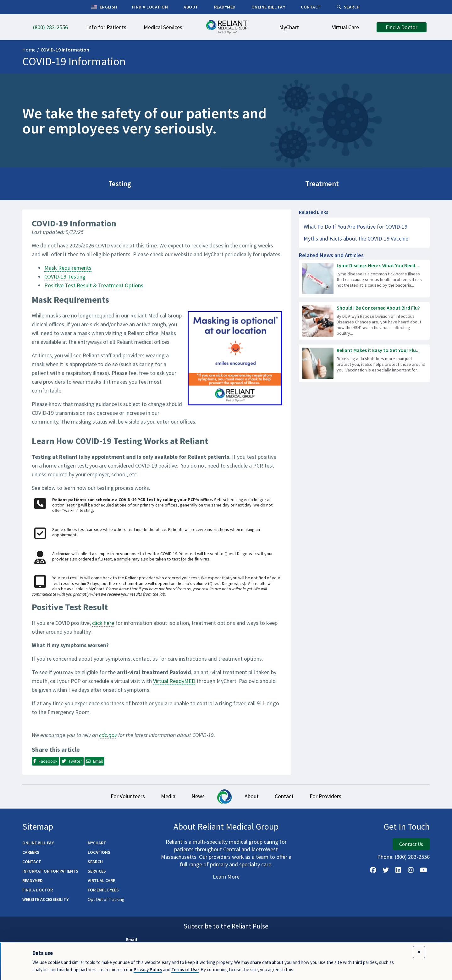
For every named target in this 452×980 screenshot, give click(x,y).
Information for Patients (50, 870)
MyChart (97, 842)
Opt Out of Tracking (106, 898)
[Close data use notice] (419, 952)
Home (29, 50)
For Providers (333, 795)
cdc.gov (108, 733)
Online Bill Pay (38, 842)
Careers (31, 851)
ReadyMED (33, 880)
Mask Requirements (68, 266)
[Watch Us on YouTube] (423, 869)
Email (132, 939)
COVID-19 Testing (65, 275)
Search (95, 861)
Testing (88, 183)
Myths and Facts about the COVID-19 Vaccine (356, 237)
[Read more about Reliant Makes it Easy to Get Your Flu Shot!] (364, 362)
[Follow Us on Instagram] (411, 869)
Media (164, 795)
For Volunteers (121, 795)
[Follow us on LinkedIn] (398, 869)
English (104, 7)
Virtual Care (101, 880)
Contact (289, 795)
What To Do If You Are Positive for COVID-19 (356, 225)
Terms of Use (185, 969)
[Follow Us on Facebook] (373, 869)
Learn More (226, 876)
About (253, 795)
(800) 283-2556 (412, 856)
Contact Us (411, 843)
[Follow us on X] (386, 869)
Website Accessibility (45, 898)
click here (103, 621)
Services (97, 870)
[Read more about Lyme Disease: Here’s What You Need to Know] (364, 277)
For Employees (103, 889)
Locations (99, 851)
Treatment (226, 183)
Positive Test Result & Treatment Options (94, 284)
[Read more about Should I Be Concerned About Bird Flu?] (364, 319)
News (196, 795)
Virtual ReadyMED (174, 679)
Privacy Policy (148, 969)
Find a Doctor (38, 889)
